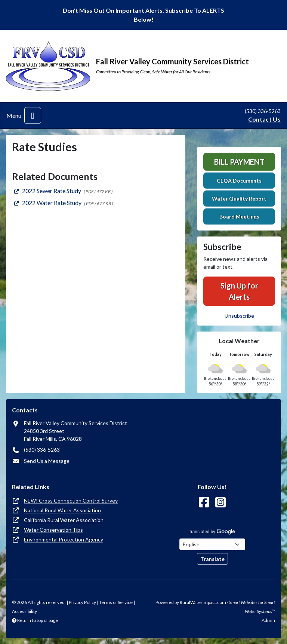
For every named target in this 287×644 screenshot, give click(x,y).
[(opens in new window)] (47, 191)
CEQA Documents (239, 181)
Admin (268, 620)
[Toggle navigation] (33, 115)
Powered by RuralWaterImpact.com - (215, 607)
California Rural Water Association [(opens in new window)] (64, 520)
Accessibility (24, 611)
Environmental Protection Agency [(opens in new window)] (64, 539)
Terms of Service (116, 602)
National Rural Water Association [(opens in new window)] (62, 510)
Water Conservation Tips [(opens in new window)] (53, 530)
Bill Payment (239, 162)
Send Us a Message (47, 461)
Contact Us (264, 119)
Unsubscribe (239, 316)
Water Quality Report (239, 199)
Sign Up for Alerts (239, 291)
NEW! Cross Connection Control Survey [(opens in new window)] (71, 500)
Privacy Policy (82, 602)
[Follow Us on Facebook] (204, 502)
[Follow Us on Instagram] (220, 502)
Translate (212, 559)
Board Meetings (239, 216)
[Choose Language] (212, 544)
